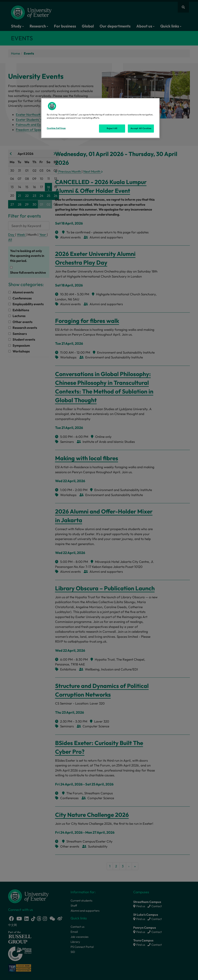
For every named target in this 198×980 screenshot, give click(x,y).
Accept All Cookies (141, 128)
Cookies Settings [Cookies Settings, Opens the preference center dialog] (56, 128)
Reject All (112, 128)
